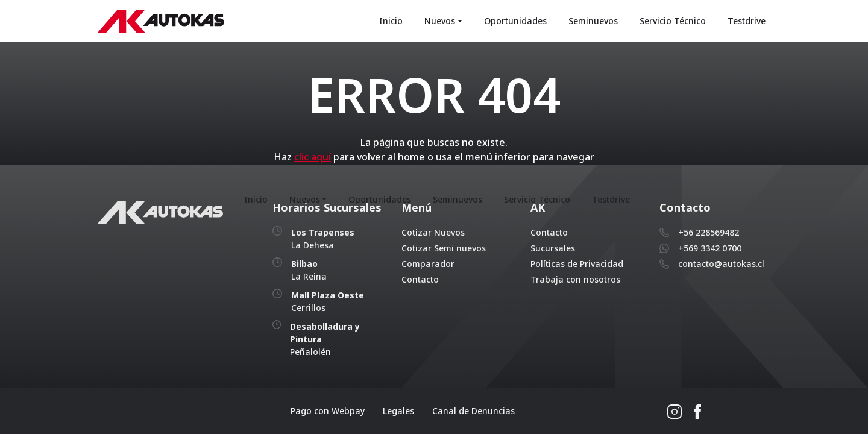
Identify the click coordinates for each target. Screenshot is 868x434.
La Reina (309, 270)
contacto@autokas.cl (721, 264)
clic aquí (313, 157)
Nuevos (440, 21)
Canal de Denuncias (473, 411)
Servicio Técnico (673, 21)
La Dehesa (323, 239)
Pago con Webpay (328, 411)
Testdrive (747, 21)
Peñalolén (325, 339)
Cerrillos (328, 301)
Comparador (428, 264)
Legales (398, 411)
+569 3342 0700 (710, 248)
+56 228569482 (709, 232)
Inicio (391, 21)
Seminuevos (593, 21)
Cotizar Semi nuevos (444, 248)
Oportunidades (515, 21)
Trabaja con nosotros (575, 279)
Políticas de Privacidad (577, 264)
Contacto (420, 279)
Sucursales (553, 248)
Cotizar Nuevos (433, 232)
